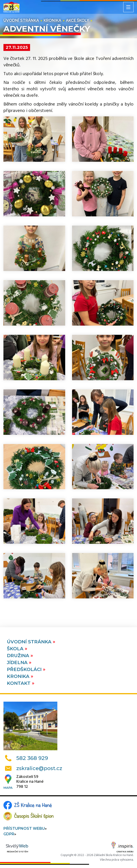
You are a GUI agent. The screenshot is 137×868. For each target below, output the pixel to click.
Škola (16, 649)
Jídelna (18, 662)
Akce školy (77, 20)
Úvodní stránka (21, 20)
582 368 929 (32, 758)
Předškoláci (25, 669)
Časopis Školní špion (34, 816)
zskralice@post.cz (39, 768)
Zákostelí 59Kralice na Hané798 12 (30, 782)
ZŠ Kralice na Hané (33, 805)
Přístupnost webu (24, 828)
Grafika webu (122, 848)
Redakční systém (17, 849)
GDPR (9, 834)
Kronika (52, 20)
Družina (19, 656)
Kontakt (19, 683)
